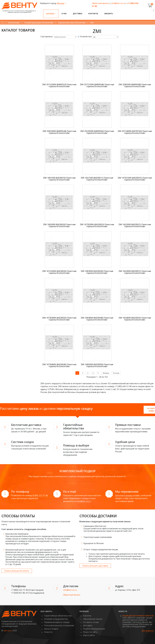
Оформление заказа (93, 619)
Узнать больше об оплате (17, 571)
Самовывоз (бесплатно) (95, 526)
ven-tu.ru (8, 631)
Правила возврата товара (57, 622)
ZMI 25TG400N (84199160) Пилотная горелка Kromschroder (135, 132)
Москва (61, 3)
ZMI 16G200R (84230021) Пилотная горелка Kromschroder (135, 225)
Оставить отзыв (91, 622)
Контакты (93, 14)
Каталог (51, 14)
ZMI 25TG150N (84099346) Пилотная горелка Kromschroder (97, 85)
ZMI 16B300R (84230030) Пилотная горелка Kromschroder (97, 272)
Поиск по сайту (90, 632)
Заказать (109, 14)
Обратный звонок (101, 3)
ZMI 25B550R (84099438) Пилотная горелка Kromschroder (135, 85)
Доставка (78, 14)
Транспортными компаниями (98, 537)
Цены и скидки (51, 629)
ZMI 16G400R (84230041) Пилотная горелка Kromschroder (135, 319)
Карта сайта (89, 635)
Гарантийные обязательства (58, 616)
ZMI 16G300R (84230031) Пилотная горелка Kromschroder (135, 272)
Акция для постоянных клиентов (138, 616)
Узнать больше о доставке (95, 566)
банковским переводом (17, 534)
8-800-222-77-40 (40, 495)
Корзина (87, 616)
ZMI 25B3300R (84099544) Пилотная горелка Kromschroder (59, 132)
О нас (64, 14)
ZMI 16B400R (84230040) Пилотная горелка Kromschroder (97, 319)
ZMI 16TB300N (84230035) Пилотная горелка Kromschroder (59, 319)
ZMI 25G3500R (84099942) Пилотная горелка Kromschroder (97, 132)
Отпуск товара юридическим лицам (101, 549)
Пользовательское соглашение (59, 625)
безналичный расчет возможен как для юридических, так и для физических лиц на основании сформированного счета (36, 551)
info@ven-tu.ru (118, 3)
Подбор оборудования (94, 629)
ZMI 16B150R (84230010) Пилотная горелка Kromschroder (59, 179)
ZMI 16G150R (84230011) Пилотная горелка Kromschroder (97, 179)
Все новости (148, 631)
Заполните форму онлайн (127, 495)
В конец (116, 373)
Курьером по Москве (94, 543)
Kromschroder (14, 23)
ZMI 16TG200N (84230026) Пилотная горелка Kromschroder (59, 272)
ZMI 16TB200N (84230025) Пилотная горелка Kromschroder (97, 225)
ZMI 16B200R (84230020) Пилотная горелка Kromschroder (59, 225)
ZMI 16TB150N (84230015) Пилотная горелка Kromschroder (135, 179)
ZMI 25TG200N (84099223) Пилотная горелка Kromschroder (59, 85)
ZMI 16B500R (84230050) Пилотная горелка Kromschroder (97, 365)
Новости (48, 632)
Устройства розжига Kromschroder (39, 23)
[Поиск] (153, 11)
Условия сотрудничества (56, 619)
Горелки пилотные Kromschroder (72, 23)
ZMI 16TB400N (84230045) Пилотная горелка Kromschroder (59, 365)
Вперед (106, 373)
